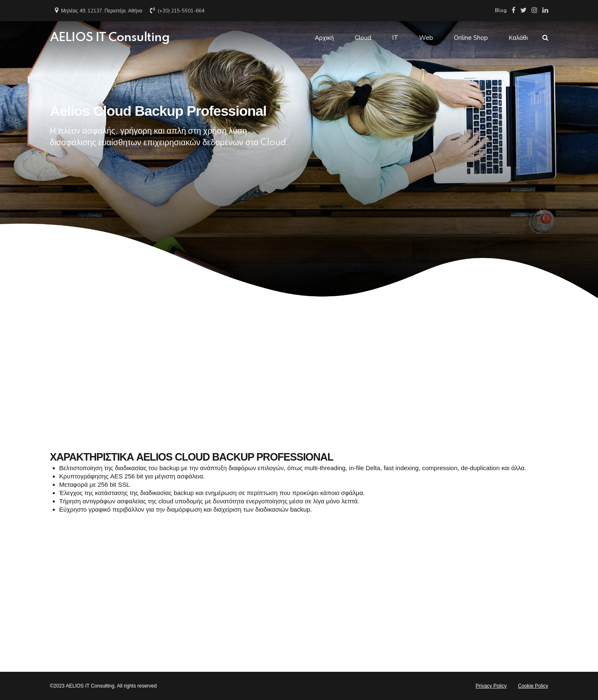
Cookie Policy (533, 686)
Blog (501, 10)
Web (426, 38)
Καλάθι (518, 38)
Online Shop (471, 38)
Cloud (363, 38)
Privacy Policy (491, 686)
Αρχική (324, 38)
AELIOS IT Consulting (110, 38)
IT (395, 38)
